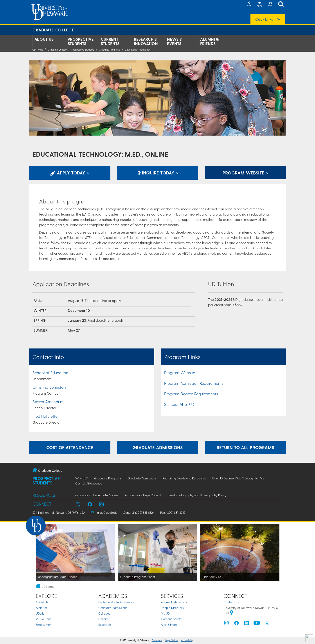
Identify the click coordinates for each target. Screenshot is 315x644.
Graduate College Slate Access (97, 495)
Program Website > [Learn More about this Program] (245, 173)
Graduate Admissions (142, 478)
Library (103, 619)
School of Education (50, 373)
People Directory (172, 608)
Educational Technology (138, 50)
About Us (44, 39)
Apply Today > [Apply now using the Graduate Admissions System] (70, 173)
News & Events (175, 41)
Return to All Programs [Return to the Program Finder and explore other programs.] (245, 447)
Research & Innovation (146, 41)
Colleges (104, 613)
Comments (157, 640)
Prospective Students (81, 41)
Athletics (42, 608)
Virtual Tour (43, 619)
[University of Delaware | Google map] (232, 613)
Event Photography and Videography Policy (197, 495)
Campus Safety (171, 619)
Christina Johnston (49, 387)
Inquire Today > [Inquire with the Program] (158, 173)
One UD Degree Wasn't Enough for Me (238, 478)
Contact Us (231, 602)
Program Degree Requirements (191, 394)
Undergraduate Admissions (116, 602)
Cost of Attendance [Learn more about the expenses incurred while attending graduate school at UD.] (70, 447)
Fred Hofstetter (46, 416)
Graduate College (53, 30)
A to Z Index (169, 625)
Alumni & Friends (209, 41)
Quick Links (264, 19)
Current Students (110, 41)
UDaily (40, 613)
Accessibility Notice (174, 602)
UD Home (38, 50)
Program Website (180, 373)
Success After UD (179, 404)
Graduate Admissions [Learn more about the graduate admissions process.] (157, 447)
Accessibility (187, 640)
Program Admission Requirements (194, 383)
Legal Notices (172, 640)
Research (105, 625)
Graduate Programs (110, 50)
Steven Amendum (48, 402)
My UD (165, 613)
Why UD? (82, 478)
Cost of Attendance (89, 483)
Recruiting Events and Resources (184, 478)
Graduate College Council (143, 495)
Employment (44, 625)
